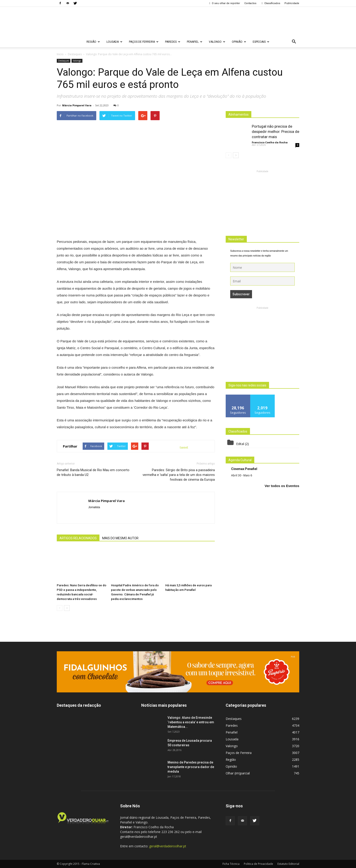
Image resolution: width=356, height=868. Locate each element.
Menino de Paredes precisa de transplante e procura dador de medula (191, 767)
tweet (184, 447)
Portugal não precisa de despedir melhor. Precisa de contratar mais (276, 132)
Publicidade (292, 3)
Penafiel (195, 42)
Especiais (261, 42)
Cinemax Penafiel (244, 469)
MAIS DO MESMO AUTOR (120, 538)
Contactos (250, 3)
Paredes (173, 42)
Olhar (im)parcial (238, 773)
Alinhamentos (239, 114)
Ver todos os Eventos (282, 486)
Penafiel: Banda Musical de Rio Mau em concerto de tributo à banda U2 (93, 472)
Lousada (114, 42)
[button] (294, 42)
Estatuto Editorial (288, 864)
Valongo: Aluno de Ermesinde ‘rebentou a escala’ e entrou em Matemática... (191, 722)
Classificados (270, 3)
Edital (240, 444)
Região (93, 42)
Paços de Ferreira (144, 42)
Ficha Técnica (231, 864)
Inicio (60, 54)
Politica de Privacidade (258, 864)
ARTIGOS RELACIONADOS (78, 538)
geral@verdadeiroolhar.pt (168, 846)
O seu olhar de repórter (224, 3)
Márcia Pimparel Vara (77, 105)
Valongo (217, 42)
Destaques (64, 61)
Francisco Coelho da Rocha (270, 142)
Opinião (239, 42)
